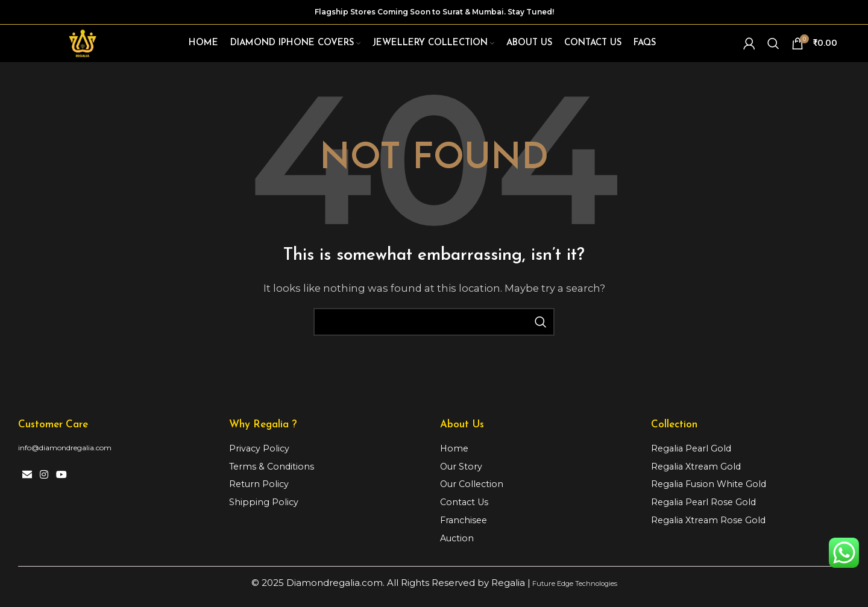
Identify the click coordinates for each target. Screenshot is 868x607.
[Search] (773, 47)
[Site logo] (86, 46)
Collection (674, 431)
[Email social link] (27, 484)
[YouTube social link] (62, 484)
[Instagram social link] (44, 484)
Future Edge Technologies (574, 593)
